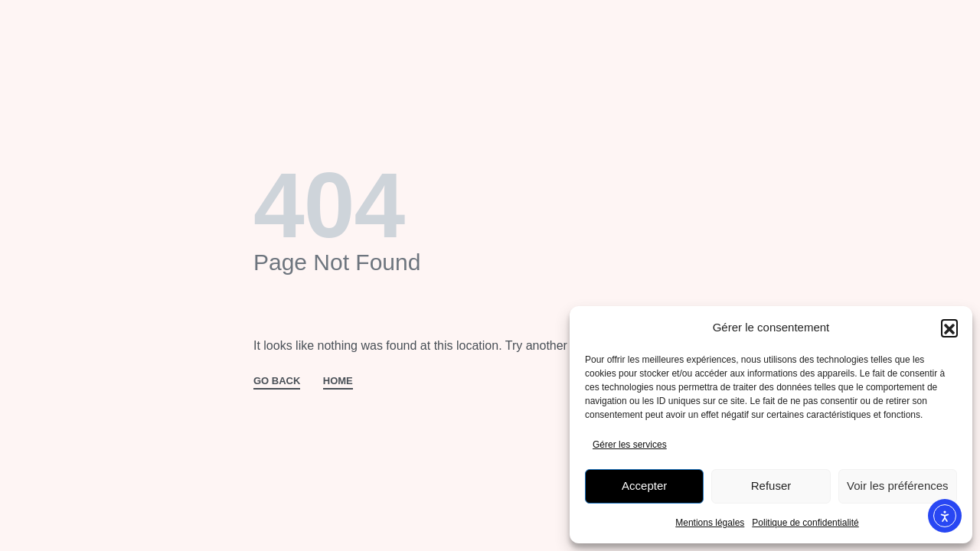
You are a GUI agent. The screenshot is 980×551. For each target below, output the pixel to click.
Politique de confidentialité (805, 523)
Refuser (771, 486)
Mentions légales (710, 523)
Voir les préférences (898, 486)
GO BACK (277, 381)
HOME (338, 381)
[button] (949, 328)
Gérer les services (630, 445)
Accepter (644, 486)
